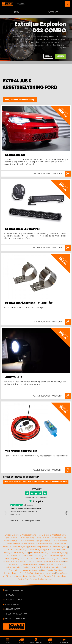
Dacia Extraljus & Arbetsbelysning (51, 538)
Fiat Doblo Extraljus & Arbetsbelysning (38, 558)
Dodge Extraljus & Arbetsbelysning (51, 541)
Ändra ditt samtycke (15, 619)
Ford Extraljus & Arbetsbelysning (20, 538)
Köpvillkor (10, 595)
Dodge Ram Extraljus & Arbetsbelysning (36, 579)
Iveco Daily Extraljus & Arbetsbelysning (51, 576)
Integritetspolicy (14, 600)
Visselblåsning (12, 604)
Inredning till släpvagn (17, 614)
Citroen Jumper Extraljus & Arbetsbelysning (25, 550)
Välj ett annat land (15, 590)
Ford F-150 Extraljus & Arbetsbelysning (37, 573)
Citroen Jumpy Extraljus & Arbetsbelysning (49, 547)
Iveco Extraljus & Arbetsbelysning (19, 541)
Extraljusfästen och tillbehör (29, 303)
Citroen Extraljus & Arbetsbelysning (20, 535)
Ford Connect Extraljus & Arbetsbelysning (41, 567)
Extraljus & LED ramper (23, 229)
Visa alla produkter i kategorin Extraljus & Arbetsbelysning (36, 482)
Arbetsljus (14, 377)
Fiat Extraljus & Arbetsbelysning (52, 535)
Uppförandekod (13, 609)
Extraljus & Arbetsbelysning (22, 100)
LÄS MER (60, 56)
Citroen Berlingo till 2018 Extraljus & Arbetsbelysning (29, 544)
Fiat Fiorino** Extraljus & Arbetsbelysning (25, 555)
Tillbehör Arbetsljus (21, 451)
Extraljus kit (15, 155)
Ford (7, 100)
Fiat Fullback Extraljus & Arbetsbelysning (49, 553)
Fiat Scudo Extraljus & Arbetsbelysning (46, 561)
